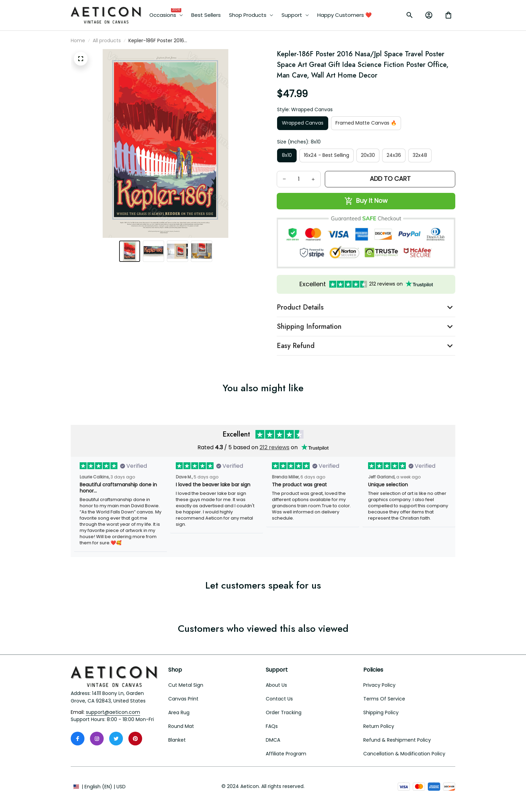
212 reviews (275, 447)
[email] (113, 712)
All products (107, 40)
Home (78, 40)
